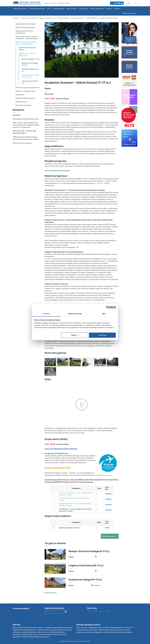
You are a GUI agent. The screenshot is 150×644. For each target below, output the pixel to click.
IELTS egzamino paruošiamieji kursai (26, 119)
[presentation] (59, 620)
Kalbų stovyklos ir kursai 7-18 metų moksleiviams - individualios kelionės (27, 38)
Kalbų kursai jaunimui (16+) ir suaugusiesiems (24, 32)
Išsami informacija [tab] (75, 314)
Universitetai (83, 9)
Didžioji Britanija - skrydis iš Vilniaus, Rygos (102, 18)
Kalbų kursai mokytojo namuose (25, 98)
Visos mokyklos (51, 593)
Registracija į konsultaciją (23, 105)
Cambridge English (59, 9)
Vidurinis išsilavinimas (96, 9)
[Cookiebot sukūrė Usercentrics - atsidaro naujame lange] (108, 308)
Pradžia (15, 18)
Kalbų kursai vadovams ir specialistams (28, 88)
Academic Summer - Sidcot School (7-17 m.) (30, 76)
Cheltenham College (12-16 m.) (30, 70)
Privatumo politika (21, 609)
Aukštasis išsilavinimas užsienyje (26, 24)
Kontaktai (117, 9)
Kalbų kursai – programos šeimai (25, 91)
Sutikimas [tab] (46, 314)
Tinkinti (75, 335)
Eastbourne (97, 586)
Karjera (67, 3)
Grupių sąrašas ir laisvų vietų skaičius (27, 49)
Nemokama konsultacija (37, 9)
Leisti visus (102, 335)
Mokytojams (61, 3)
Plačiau (71, 557)
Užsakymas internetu (129, 13)
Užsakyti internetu (21, 102)
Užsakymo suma (108, 536)
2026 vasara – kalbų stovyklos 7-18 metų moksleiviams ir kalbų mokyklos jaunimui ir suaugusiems (26, 125)
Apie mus (47, 3)
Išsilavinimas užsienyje (20, 9)
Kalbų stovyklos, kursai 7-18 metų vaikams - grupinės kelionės (62, 18)
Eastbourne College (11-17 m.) (31, 59)
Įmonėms (54, 3)
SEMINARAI (17, 115)
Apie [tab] (104, 314)
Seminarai (109, 9)
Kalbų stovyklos (72, 9)
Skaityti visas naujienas (22, 143)
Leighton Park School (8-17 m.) (30, 82)
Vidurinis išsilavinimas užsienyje (25, 28)
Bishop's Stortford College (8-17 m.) (30, 64)
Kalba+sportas (20, 95)
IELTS (49, 9)
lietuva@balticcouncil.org (103, 475)
